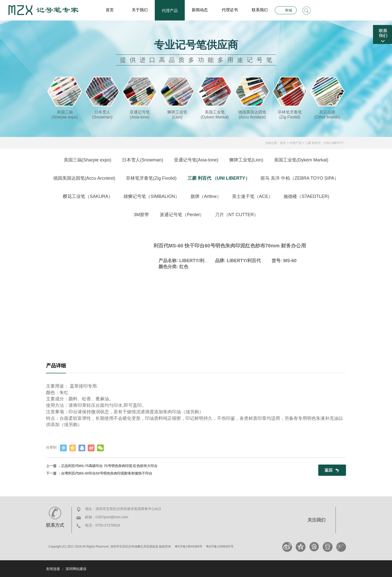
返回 (328, 470)
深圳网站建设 (76, 569)
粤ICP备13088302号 (220, 547)
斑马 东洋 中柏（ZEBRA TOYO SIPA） (300, 178)
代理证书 (230, 10)
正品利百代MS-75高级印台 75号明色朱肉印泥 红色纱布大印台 (109, 466)
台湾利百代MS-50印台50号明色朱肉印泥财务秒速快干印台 (107, 473)
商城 (288, 10)
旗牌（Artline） (206, 196)
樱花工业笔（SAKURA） (88, 196)
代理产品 (170, 11)
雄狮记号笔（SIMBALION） (151, 196)
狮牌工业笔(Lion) (246, 160)
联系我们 (260, 10)
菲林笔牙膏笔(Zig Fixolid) (151, 178)
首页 (110, 10)
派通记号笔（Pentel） (182, 215)
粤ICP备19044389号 (188, 547)
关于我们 (140, 10)
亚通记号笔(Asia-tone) (196, 160)
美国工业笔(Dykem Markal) (301, 160)
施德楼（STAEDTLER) (306, 196)
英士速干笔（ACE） (252, 196)
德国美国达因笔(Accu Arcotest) (84, 178)
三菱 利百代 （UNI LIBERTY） (325, 143)
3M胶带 (141, 215)
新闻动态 (200, 10)
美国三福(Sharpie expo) (87, 160)
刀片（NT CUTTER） (237, 215)
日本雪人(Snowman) (142, 160)
